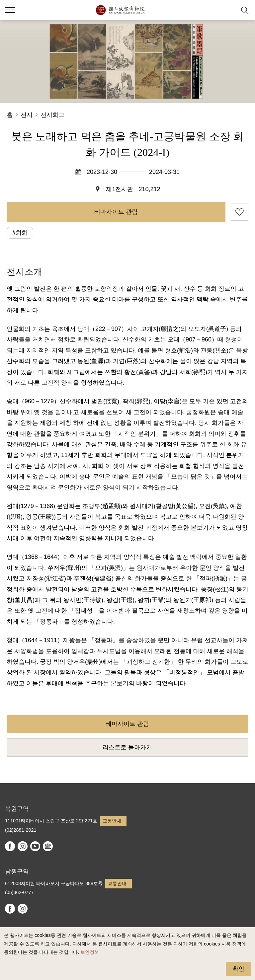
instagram (23, 846)
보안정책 (90, 952)
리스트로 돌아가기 (127, 747)
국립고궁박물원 (120, 10)
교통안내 (112, 821)
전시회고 (52, 115)
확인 (238, 969)
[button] (229, 10)
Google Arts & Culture (48, 846)
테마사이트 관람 (116, 212)
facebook (10, 846)
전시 (27, 115)
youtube (35, 846)
